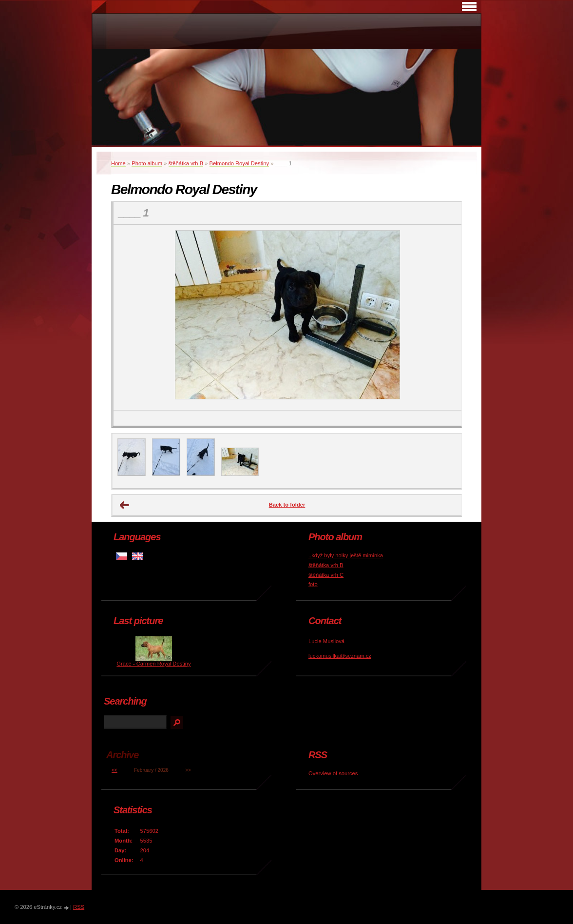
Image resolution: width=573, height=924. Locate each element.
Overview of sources (333, 773)
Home (118, 163)
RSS (79, 907)
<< (115, 770)
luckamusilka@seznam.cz (340, 656)
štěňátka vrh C (326, 575)
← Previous (125, 505)
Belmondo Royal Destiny (239, 163)
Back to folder (287, 505)
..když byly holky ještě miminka (346, 555)
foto (313, 584)
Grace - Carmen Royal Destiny (153, 664)
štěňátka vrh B (186, 163)
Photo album (147, 163)
